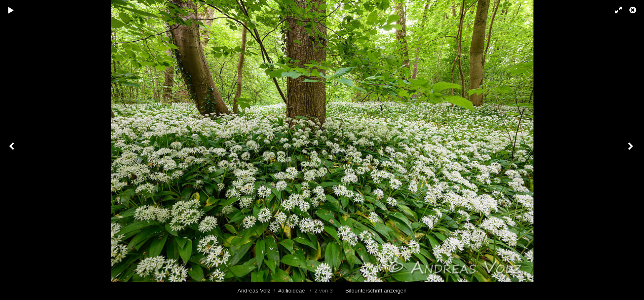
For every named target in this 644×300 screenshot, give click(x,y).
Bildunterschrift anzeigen (376, 291)
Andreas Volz (254, 291)
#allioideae (292, 291)
